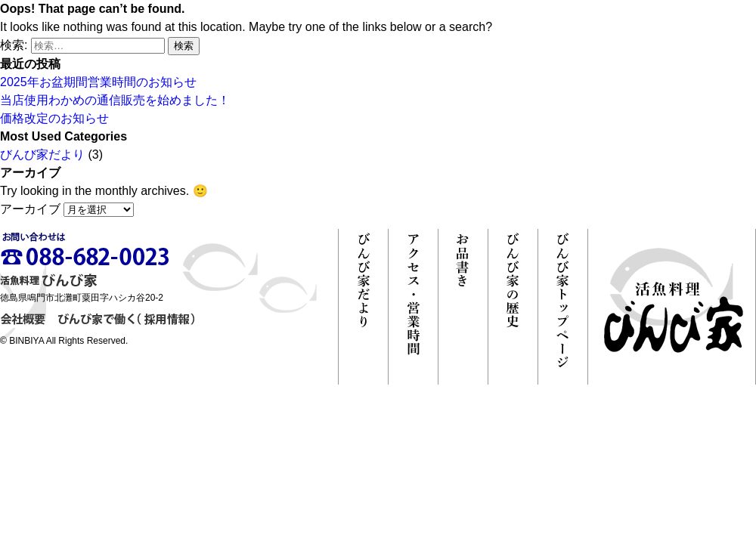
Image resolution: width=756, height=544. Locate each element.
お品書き (463, 307)
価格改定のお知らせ (54, 118)
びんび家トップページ (563, 307)
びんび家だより (42, 155)
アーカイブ (30, 209)
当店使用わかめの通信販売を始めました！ (115, 100)
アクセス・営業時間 (413, 307)
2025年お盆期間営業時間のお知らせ (98, 82)
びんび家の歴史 (513, 307)
